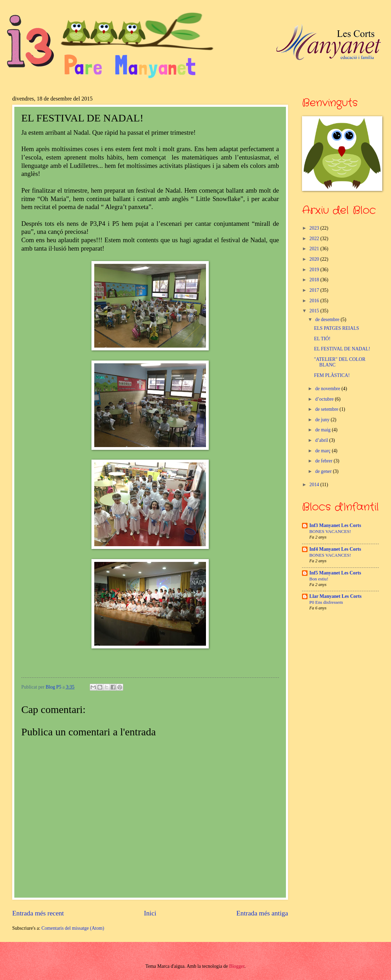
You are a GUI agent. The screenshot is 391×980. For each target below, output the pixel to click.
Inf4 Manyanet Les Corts (335, 549)
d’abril (322, 440)
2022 (315, 239)
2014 (315, 485)
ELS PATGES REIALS (336, 328)
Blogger (237, 966)
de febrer (324, 461)
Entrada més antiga (262, 913)
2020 (315, 259)
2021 (315, 249)
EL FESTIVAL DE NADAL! (342, 349)
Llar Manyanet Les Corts (335, 596)
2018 (315, 280)
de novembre (328, 389)
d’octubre (325, 399)
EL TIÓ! (322, 339)
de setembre (327, 409)
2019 (315, 270)
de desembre (328, 320)
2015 (315, 311)
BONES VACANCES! (330, 531)
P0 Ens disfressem (326, 602)
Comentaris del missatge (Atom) (73, 928)
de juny (323, 420)
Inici (150, 913)
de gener (324, 471)
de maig (324, 430)
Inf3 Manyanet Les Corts (335, 525)
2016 (315, 301)
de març (324, 451)
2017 (315, 290)
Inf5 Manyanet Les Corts (335, 573)
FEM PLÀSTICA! (332, 375)
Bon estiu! (319, 579)
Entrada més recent (38, 913)
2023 (315, 228)
